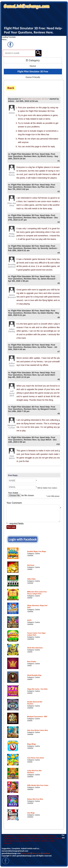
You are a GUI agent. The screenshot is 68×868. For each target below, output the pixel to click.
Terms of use (37, 853)
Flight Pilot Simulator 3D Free (33, 71)
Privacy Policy (26, 853)
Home (33, 66)
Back (11, 88)
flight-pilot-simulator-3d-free (35, 99)
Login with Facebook (23, 539)
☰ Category (33, 60)
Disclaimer (47, 853)
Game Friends (33, 77)
